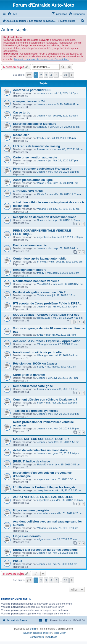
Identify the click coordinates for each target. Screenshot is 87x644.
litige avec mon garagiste (31, 510)
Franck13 (42, 262)
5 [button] (56, 75)
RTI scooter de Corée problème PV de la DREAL (47, 303)
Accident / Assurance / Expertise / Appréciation (47, 341)
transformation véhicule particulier (38, 352)
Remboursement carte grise (33, 386)
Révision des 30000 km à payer (35, 363)
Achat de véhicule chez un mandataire (40, 450)
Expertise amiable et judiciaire (35, 124)
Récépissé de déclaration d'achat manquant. (45, 217)
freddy (41, 138)
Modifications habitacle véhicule (36, 281)
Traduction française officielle (36, 633)
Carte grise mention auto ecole (35, 157)
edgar (40, 539)
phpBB (33, 629)
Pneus (18, 561)
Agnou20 (42, 127)
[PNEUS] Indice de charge (32, 461)
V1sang (41, 209)
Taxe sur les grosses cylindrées (36, 411)
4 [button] (51, 75)
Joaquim (42, 490)
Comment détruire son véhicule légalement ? (45, 399)
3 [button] (46, 75)
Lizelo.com (43, 149)
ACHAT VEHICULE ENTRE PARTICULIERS (43, 497)
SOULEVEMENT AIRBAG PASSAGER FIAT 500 (46, 315)
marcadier (43, 513)
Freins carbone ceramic (30, 245)
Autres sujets (14, 30)
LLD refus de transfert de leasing (37, 146)
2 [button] (41, 75)
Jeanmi (41, 93)
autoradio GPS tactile (28, 191)
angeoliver (43, 237)
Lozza (41, 389)
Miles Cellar (60, 633)
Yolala (41, 295)
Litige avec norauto (27, 536)
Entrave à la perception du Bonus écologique (45, 550)
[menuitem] (12, 14)
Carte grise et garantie (29, 375)
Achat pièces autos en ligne (33, 180)
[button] (29, 75)
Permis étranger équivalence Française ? (42, 169)
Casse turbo (22, 112)
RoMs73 (42, 464)
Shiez (40, 335)
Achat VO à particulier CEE (32, 90)
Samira (41, 220)
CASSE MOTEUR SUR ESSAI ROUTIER (41, 439)
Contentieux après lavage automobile (40, 258)
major (40, 403)
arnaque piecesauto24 (29, 101)
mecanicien (21, 135)
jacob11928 (44, 318)
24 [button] (66, 75)
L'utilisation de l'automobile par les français (44, 487)
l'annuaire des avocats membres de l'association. (42, 59)
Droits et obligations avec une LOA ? (39, 292)
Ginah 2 (42, 194)
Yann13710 (43, 284)
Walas (41, 183)
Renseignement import (29, 270)
